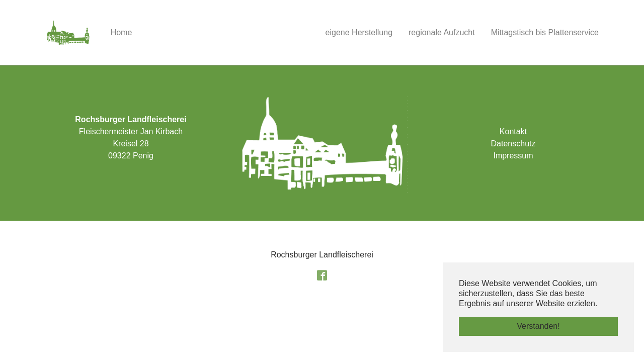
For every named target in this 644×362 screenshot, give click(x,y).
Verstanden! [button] (538, 326)
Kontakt (513, 131)
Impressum (513, 156)
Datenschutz (513, 144)
